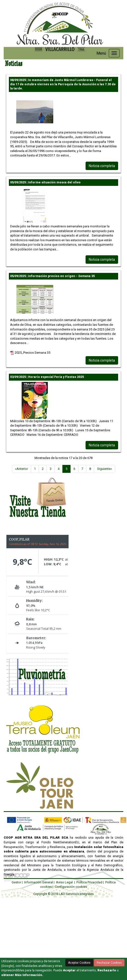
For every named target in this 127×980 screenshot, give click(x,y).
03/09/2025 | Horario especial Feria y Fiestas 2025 (47, 377)
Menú (101, 53)
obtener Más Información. (22, 975)
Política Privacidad (89, 882)
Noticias (14, 63)
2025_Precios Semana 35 (30, 353)
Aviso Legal (64, 882)
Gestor (16, 882)
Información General (39, 882)
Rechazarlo (107, 970)
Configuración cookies (71, 887)
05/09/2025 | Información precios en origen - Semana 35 (52, 276)
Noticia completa (102, 166)
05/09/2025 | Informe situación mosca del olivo (45, 182)
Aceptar (69, 970)
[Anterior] (21, 469)
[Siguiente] (105, 469)
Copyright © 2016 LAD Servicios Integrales (63, 894)
